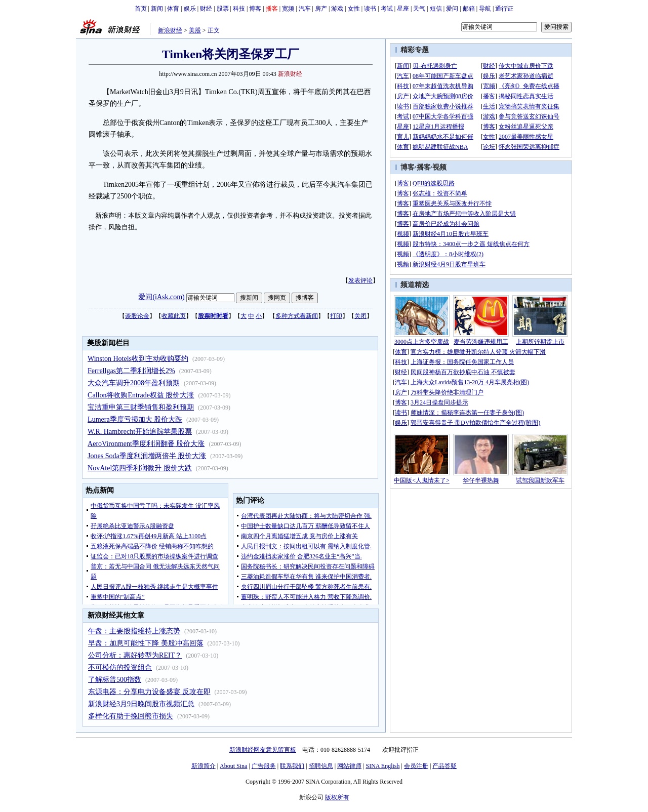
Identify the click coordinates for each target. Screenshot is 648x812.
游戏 (337, 9)
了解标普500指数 (115, 680)
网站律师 (349, 766)
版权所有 (337, 797)
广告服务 (264, 766)
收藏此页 (174, 316)
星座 (403, 9)
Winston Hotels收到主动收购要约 (138, 359)
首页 (141, 9)
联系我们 (292, 766)
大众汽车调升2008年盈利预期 (134, 383)
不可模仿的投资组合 (120, 667)
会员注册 (416, 766)
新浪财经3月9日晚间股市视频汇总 (141, 704)
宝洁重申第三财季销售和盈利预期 (141, 407)
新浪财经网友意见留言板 (263, 750)
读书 (370, 9)
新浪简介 (204, 766)
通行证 (504, 9)
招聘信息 (321, 766)
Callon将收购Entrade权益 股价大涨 (141, 395)
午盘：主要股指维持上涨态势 (134, 631)
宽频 (288, 9)
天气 (419, 9)
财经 (206, 9)
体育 (173, 9)
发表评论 (360, 280)
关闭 (360, 316)
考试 (387, 9)
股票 (223, 9)
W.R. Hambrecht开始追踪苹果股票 (140, 432)
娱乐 (190, 9)
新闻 (157, 9)
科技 (239, 9)
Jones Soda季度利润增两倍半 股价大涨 (147, 456)
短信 (436, 9)
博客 (255, 9)
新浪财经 (170, 30)
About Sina (233, 766)
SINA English (382, 766)
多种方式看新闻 (297, 316)
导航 (485, 9)
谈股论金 (137, 316)
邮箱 (469, 9)
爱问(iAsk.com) (161, 297)
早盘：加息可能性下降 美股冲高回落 (146, 643)
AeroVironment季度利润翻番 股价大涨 (146, 444)
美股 (195, 30)
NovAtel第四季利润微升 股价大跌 (140, 468)
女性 (354, 9)
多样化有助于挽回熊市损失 (131, 716)
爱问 (452, 9)
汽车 (305, 9)
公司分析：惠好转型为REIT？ (135, 655)
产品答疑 (444, 766)
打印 (336, 316)
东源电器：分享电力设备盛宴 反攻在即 (149, 692)
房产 (321, 9)
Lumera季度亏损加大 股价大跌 (135, 419)
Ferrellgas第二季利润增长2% (131, 371)
